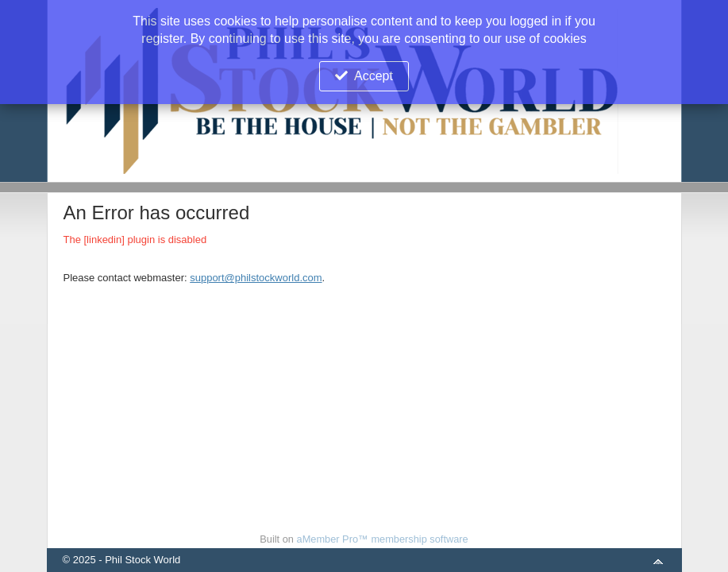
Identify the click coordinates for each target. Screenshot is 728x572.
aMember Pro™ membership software (383, 539)
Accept (374, 76)
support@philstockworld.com (256, 278)
